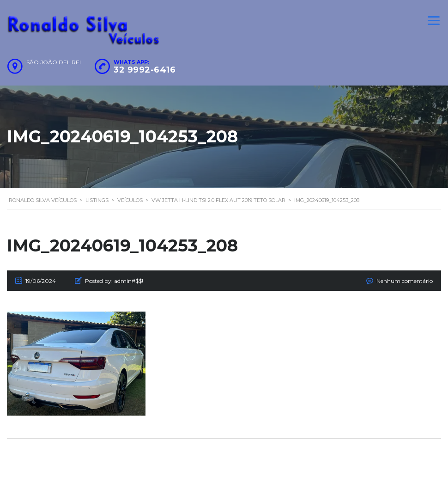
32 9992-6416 (145, 70)
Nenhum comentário (405, 281)
